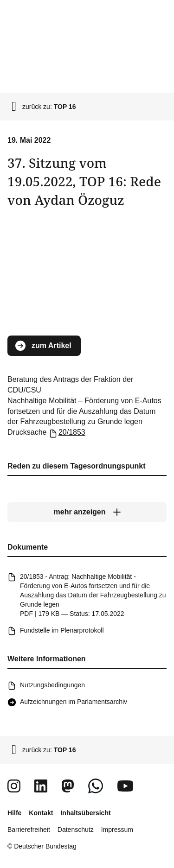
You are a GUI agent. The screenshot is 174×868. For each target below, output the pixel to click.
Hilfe (14, 813)
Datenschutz (76, 830)
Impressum (117, 830)
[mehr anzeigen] (87, 512)
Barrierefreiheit (29, 830)
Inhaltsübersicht (85, 813)
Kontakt (41, 813)
